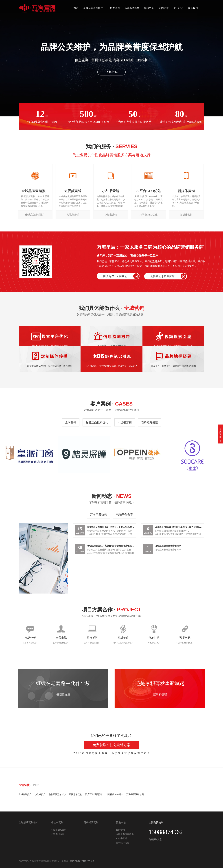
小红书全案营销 (59, 830)
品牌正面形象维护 (57, 794)
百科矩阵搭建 (150, 422)
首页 (76, 8)
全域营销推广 (25, 794)
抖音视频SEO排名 (114, 794)
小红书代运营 (58, 834)
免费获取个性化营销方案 (111, 745)
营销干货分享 (125, 515)
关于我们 (178, 8)
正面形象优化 (76, 794)
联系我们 (193, 8)
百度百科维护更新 (94, 794)
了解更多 (111, 72)
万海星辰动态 (98, 515)
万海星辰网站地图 (135, 794)
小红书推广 (40, 794)
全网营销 (71, 422)
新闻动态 (164, 8)
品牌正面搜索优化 (97, 422)
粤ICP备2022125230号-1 (82, 861)
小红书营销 (114, 8)
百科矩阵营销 (132, 8)
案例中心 (149, 8)
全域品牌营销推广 (93, 8)
